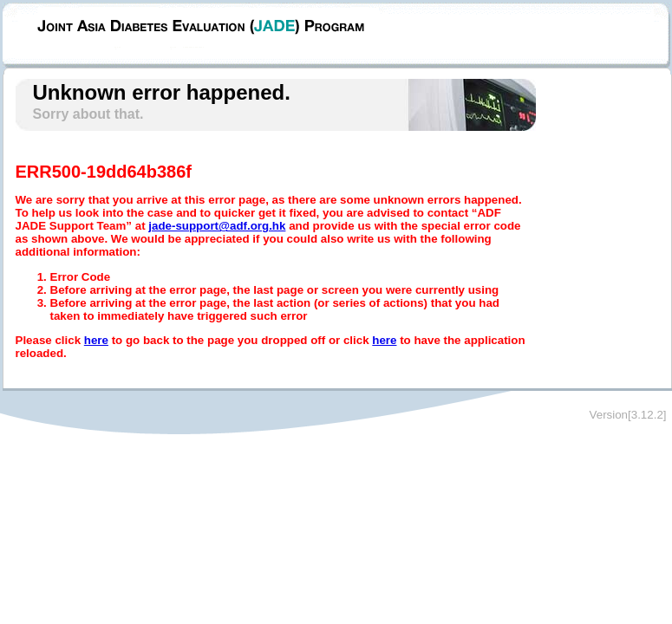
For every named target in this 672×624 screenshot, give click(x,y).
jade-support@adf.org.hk (217, 226)
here (96, 340)
